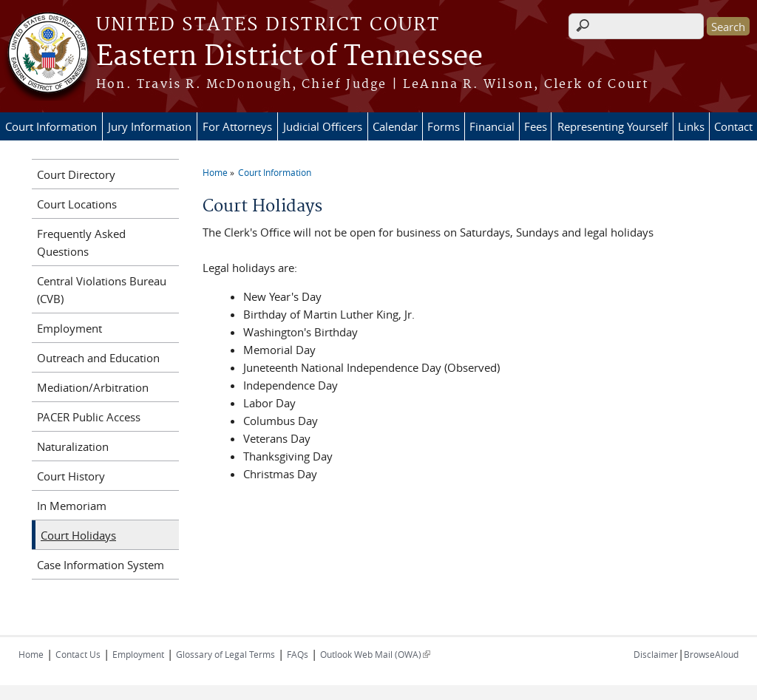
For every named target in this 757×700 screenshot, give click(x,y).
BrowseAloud (711, 654)
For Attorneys (237, 126)
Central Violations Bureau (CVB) (102, 290)
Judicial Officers (323, 126)
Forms (444, 126)
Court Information (51, 126)
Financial (492, 126)
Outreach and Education (98, 358)
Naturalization (73, 446)
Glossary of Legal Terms (225, 654)
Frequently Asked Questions (81, 242)
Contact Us (78, 654)
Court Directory (76, 174)
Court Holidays (78, 535)
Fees (536, 126)
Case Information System (101, 565)
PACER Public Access (89, 417)
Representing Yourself (612, 126)
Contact (733, 126)
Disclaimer (656, 654)
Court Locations (77, 204)
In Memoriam (72, 506)
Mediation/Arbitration (93, 387)
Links (691, 126)
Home (215, 172)
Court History (71, 476)
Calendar (395, 126)
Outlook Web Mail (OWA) (375, 654)
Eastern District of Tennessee (289, 57)
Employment (69, 328)
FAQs (298, 654)
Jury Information (150, 126)
